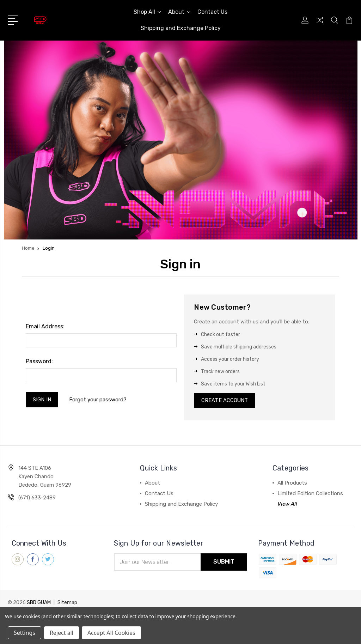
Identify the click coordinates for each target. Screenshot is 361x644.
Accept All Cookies (111, 633)
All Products (292, 483)
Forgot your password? (98, 400)
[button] (181, 140)
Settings (25, 633)
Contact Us (212, 12)
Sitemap (67, 603)
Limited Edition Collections (310, 494)
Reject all (62, 633)
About (179, 12)
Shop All (147, 12)
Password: (39, 361)
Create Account (225, 401)
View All (287, 504)
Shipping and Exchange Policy (181, 28)
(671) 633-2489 (37, 498)
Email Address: (45, 326)
